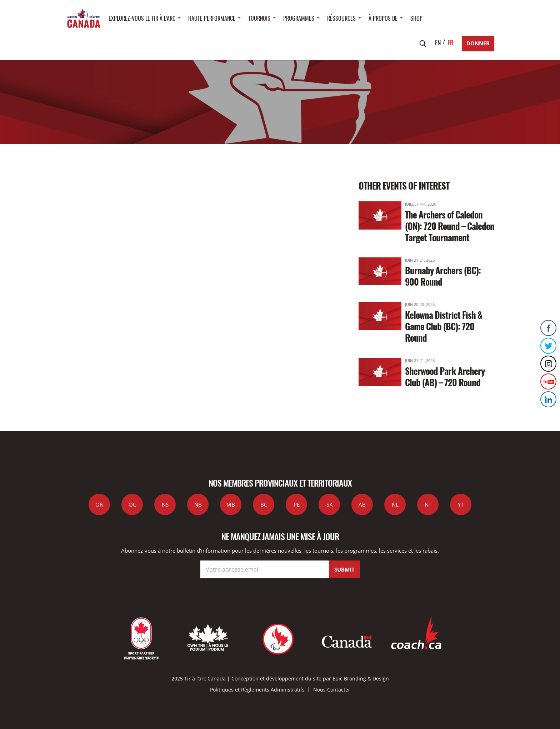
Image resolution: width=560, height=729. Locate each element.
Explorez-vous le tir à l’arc (142, 18)
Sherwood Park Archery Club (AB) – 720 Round (445, 376)
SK (329, 504)
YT (461, 504)
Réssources (341, 18)
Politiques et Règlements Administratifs (257, 690)
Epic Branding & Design (361, 678)
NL (395, 504)
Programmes (299, 18)
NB (198, 504)
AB (362, 504)
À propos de (383, 18)
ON (99, 504)
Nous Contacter (332, 690)
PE (297, 504)
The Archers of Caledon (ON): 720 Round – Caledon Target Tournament (450, 226)
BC (264, 504)
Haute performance (212, 18)
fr (450, 42)
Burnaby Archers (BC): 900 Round (443, 276)
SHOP (416, 18)
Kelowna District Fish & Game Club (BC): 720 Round (444, 326)
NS (165, 504)
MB (231, 504)
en (438, 42)
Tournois (259, 18)
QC (132, 504)
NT (428, 504)
